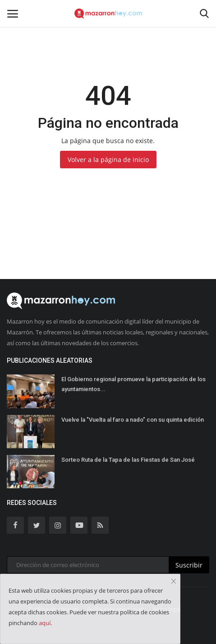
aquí (45, 623)
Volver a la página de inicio (108, 160)
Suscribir (189, 565)
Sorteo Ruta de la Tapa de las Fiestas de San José (128, 460)
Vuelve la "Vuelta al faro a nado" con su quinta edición (133, 420)
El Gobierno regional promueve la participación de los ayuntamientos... (133, 384)
